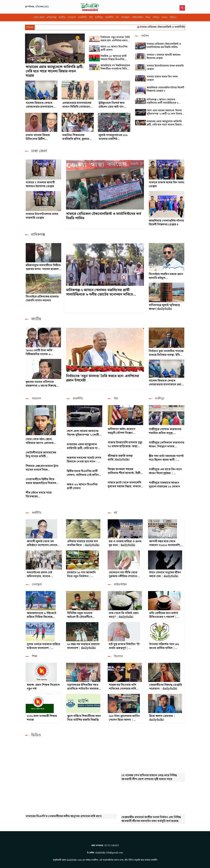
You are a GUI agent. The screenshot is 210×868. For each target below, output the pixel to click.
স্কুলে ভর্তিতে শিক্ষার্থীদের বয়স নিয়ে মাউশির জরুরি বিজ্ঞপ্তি (84, 718)
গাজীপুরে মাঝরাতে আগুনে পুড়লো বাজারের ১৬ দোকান (164, 485)
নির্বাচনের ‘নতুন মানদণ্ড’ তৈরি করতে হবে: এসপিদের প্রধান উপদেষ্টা (115, 39)
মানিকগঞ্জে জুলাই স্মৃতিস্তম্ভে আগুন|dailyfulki (164, 307)
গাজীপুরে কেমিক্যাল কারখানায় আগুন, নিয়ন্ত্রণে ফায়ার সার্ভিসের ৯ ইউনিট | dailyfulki (167, 445)
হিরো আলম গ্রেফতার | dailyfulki (162, 718)
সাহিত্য (156, 17)
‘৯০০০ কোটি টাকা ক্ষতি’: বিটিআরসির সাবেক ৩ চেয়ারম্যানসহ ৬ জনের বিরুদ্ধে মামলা (43, 352)
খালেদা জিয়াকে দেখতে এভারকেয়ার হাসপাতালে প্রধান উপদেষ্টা (39, 105)
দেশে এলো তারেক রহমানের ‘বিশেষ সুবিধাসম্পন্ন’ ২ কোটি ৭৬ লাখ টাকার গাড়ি (164, 112)
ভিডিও (173, 17)
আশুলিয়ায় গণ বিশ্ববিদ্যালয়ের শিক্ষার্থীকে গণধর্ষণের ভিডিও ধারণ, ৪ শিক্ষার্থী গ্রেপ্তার (115, 67)
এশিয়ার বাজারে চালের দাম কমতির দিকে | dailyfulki (83, 543)
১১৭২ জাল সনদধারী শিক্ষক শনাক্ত (42, 718)
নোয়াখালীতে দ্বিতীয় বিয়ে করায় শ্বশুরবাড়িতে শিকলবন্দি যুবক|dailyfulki (43, 481)
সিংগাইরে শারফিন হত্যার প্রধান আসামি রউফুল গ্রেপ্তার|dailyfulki (166, 276)
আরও (165, 17)
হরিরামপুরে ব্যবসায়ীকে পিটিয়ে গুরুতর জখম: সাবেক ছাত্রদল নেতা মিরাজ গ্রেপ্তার (43, 267)
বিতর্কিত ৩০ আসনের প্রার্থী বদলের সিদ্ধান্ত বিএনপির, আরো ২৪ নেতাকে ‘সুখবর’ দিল (115, 58)
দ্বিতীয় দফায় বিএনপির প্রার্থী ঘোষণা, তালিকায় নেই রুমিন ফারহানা (83, 473)
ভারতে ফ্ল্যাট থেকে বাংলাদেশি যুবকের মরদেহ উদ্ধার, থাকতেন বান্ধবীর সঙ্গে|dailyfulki (125, 485)
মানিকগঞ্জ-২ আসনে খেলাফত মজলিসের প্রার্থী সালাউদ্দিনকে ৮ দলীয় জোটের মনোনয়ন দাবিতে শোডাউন (163, 101)
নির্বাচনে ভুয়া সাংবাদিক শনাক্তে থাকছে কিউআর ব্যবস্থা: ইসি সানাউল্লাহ (166, 353)
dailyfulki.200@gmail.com (109, 853)
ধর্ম (117, 17)
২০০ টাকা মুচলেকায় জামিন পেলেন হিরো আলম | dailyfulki (124, 718)
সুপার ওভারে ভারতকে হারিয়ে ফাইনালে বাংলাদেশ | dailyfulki (43, 646)
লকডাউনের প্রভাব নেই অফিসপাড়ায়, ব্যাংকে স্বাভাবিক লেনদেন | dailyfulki (39, 574)
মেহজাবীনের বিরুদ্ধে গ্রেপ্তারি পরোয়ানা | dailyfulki (165, 687)
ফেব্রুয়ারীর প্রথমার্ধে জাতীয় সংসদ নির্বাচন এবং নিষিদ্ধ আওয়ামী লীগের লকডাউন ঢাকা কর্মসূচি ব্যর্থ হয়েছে (151, 819)
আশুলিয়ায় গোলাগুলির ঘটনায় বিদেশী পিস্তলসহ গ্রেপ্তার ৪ (165, 89)
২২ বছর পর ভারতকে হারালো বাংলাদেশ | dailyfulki (83, 646)
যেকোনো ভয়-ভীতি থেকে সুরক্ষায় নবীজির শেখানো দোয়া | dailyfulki (123, 574)
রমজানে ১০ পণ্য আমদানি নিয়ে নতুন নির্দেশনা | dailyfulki (81, 574)
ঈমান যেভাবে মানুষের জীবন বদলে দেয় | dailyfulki (165, 574)
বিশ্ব (91, 17)
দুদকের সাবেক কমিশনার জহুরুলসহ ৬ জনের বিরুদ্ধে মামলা (41, 384)
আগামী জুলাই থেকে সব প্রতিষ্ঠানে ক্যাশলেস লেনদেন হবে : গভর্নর (43, 543)
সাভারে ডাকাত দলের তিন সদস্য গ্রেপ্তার (162, 78)
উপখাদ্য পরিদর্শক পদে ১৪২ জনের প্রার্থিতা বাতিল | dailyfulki (164, 646)
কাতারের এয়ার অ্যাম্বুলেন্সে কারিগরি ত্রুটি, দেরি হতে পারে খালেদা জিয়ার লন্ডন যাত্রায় (55, 71)
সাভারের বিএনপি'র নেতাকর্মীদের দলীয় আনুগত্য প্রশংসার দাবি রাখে (64, 816)
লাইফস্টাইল (138, 17)
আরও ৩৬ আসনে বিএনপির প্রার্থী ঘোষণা (114, 48)
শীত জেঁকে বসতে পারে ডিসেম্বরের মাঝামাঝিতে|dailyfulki (41, 495)
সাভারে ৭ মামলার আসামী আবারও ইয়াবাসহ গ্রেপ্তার (164, 57)
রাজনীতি (82, 17)
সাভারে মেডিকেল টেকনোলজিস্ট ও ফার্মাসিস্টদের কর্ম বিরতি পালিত (177, 27)
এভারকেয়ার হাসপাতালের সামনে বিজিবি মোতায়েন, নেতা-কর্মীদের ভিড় (77, 105)
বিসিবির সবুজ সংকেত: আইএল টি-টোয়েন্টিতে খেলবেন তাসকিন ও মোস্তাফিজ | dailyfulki (82, 615)
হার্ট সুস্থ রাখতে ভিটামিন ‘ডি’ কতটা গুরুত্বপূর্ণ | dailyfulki (124, 646)
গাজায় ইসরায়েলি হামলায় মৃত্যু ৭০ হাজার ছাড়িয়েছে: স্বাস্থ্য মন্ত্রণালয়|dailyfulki (125, 444)
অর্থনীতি (109, 17)
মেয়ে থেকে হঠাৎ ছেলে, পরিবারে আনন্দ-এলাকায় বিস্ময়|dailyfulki (40, 441)
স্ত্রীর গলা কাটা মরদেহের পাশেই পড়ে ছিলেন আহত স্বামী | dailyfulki (166, 458)
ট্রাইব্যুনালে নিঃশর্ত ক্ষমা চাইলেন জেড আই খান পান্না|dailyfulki (112, 105)
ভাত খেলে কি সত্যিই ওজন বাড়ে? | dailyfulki (124, 615)
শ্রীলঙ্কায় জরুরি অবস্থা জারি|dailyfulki (120, 458)
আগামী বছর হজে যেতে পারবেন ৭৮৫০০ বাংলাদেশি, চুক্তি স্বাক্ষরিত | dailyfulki (166, 543)
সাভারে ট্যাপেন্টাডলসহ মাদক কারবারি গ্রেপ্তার (165, 68)
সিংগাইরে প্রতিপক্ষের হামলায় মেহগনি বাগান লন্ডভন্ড (42, 299)
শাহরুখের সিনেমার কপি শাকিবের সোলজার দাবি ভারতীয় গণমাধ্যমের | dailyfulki (122, 687)
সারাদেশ (72, 17)
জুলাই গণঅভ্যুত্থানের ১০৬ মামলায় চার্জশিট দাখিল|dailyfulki (113, 137)
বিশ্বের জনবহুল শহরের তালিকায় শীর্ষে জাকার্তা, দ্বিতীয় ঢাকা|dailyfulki (125, 471)
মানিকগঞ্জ (51, 17)
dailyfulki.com (74, 860)
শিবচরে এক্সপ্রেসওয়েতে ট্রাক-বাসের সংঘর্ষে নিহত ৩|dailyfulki (42, 468)
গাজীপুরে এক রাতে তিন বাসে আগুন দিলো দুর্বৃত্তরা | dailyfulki (165, 471)
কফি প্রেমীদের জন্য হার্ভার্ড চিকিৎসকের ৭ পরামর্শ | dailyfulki (164, 615)
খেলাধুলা (125, 17)
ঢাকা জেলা (39, 17)
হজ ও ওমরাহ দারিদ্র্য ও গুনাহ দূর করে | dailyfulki (125, 543)
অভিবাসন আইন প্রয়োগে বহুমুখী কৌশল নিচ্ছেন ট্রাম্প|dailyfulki (122, 431)
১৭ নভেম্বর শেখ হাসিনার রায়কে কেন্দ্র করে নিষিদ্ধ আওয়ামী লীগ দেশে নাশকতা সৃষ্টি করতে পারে (149, 777)
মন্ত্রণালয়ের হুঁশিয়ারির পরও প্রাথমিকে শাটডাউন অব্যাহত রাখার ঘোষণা (83, 687)
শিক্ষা (148, 17)
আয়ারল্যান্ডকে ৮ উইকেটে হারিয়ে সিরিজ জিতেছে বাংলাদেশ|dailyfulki (41, 615)
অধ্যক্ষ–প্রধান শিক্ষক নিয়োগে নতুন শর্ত (43, 687)
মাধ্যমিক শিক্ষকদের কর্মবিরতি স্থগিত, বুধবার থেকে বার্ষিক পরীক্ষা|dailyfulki (76, 137)
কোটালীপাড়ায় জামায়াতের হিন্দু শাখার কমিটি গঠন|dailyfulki (41, 455)
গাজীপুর (99, 17)
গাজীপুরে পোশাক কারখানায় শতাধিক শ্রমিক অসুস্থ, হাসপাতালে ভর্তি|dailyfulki (166, 431)
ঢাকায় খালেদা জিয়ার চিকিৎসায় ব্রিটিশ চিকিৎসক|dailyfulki (39, 137)
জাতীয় (62, 17)
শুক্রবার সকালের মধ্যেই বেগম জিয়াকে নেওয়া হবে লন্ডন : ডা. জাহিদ (84, 460)
